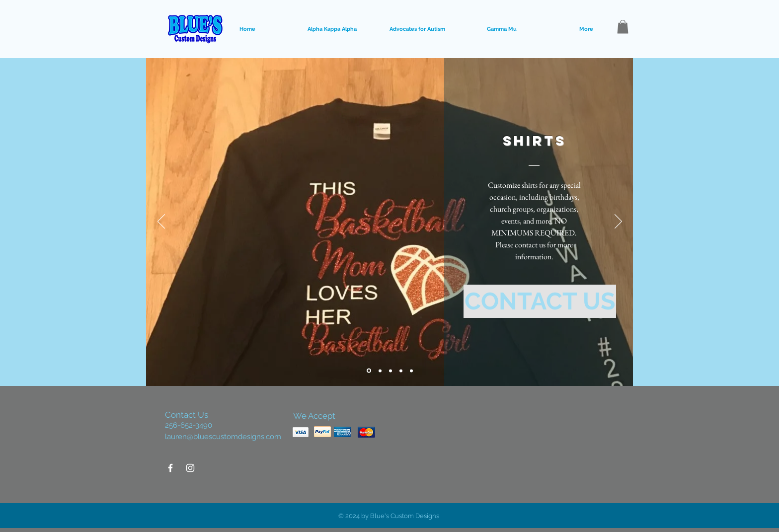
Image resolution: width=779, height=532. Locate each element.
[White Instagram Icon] (190, 468)
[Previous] (161, 222)
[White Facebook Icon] (170, 468)
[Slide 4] (401, 371)
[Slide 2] (380, 371)
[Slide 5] (411, 371)
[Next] (618, 222)
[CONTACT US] (540, 301)
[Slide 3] (390, 371)
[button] (623, 27)
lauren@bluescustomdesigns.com (223, 437)
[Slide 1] (369, 371)
